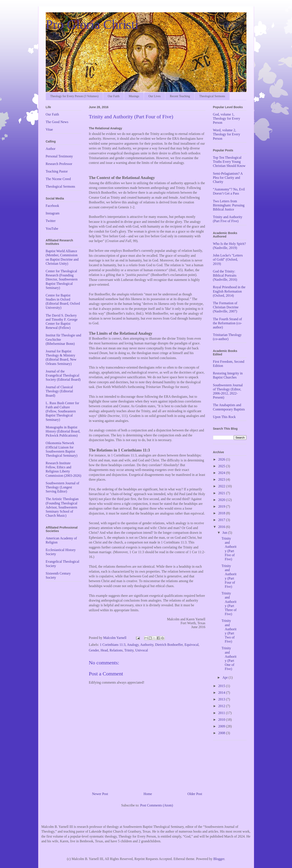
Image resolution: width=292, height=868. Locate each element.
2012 (222, 706)
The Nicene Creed (58, 179)
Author (51, 149)
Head (104, 650)
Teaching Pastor (57, 171)
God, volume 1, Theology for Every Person (227, 118)
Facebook (52, 206)
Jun (225, 533)
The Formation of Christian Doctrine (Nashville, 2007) (226, 307)
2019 (222, 506)
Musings (134, 96)
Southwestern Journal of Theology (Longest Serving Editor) (63, 487)
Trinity (129, 650)
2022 (222, 486)
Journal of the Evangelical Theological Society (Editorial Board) (63, 375)
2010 (222, 720)
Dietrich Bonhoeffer (169, 645)
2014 (222, 693)
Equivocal (192, 645)
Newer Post (100, 794)
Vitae (49, 129)
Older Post (195, 794)
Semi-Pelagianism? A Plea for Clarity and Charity (228, 178)
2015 (222, 686)
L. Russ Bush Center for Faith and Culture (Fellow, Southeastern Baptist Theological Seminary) (62, 411)
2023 (222, 479)
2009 (222, 726)
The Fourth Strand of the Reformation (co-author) (228, 323)
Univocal (142, 650)
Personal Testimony (59, 156)
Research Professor (59, 164)
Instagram (53, 213)
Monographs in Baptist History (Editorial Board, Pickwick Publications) (63, 431)
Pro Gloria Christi (92, 24)
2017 (222, 520)
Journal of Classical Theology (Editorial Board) (59, 391)
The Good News (57, 122)
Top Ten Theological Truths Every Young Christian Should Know (229, 162)
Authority (147, 645)
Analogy (133, 645)
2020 (222, 500)
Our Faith (114, 96)
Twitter (51, 221)
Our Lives (155, 96)
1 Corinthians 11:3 (113, 645)
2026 (222, 459)
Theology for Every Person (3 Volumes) (74, 96)
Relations (116, 650)
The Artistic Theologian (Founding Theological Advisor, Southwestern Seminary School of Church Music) (62, 507)
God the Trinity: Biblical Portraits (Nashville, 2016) (225, 275)
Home (148, 794)
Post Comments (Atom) (156, 805)
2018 (222, 513)
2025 (222, 466)
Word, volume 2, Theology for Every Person (227, 134)
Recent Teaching (180, 96)
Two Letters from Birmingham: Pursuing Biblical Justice (229, 205)
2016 (222, 527)
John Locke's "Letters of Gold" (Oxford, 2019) (228, 259)
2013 (222, 699)
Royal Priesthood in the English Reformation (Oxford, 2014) (229, 291)
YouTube (52, 229)
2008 (222, 733)
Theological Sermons (212, 96)
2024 (222, 473)
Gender (94, 650)
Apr (225, 677)
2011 (222, 713)
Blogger (219, 859)
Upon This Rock (224, 417)
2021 (222, 493)
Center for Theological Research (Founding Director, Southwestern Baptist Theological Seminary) (62, 279)
